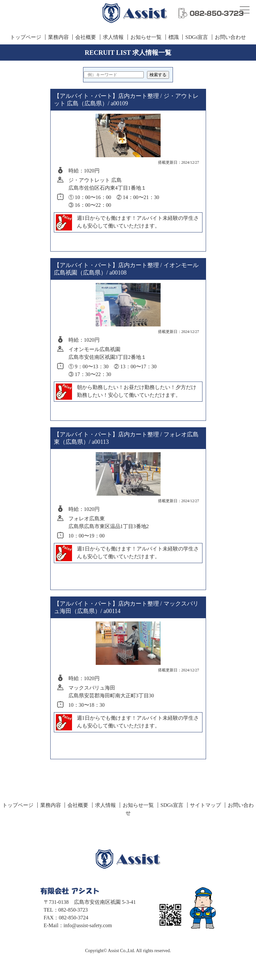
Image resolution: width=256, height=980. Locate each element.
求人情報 (113, 37)
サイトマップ (205, 805)
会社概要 (86, 37)
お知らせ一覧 (146, 37)
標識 (174, 37)
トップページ (26, 37)
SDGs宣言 (197, 37)
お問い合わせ (230, 37)
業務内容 (58, 37)
